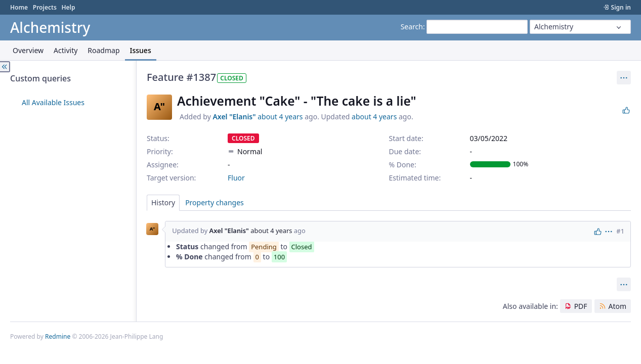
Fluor (236, 178)
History (163, 202)
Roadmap (103, 50)
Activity (66, 50)
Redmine (58, 336)
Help (68, 7)
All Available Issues (53, 102)
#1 (620, 231)
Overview (28, 50)
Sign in (621, 7)
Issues (141, 50)
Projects (45, 7)
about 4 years (280, 117)
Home (19, 7)
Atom (617, 306)
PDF (581, 306)
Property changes (215, 202)
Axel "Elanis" (234, 117)
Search (412, 27)
